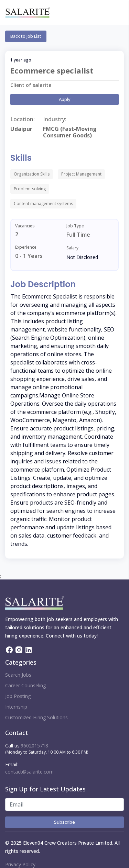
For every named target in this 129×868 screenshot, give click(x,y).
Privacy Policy (20, 864)
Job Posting (18, 696)
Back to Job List (26, 36)
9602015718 (34, 746)
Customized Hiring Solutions (36, 717)
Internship (16, 707)
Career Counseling (25, 685)
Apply (65, 99)
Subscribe (64, 822)
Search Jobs (18, 675)
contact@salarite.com (29, 772)
